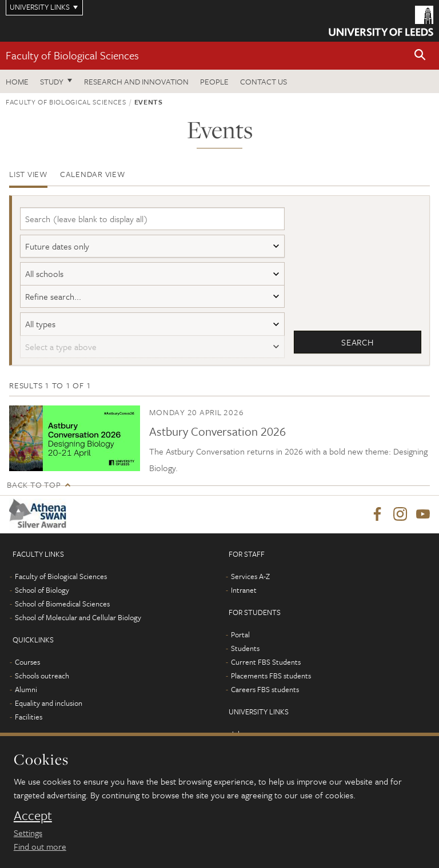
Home (17, 81)
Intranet (244, 594)
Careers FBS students (265, 694)
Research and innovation (136, 81)
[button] (420, 56)
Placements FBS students (271, 680)
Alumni (26, 694)
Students (245, 653)
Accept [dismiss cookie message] (33, 815)
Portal (240, 639)
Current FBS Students (266, 666)
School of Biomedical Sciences (62, 608)
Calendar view (93, 174)
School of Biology (42, 594)
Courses (27, 666)
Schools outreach (42, 680)
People (214, 81)
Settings (28, 833)
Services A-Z (250, 581)
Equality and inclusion (49, 708)
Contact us (264, 81)
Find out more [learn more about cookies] (40, 846)
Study (52, 81)
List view (28, 174)
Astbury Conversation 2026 (217, 436)
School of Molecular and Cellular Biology (78, 622)
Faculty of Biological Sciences (72, 55)
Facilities (29, 721)
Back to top (34, 489)
